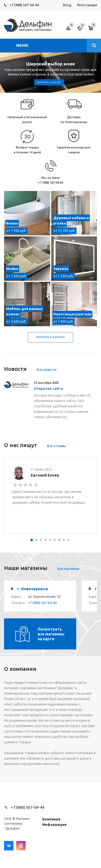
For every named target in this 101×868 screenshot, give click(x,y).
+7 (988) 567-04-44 (24, 5)
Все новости (47, 370)
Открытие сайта (48, 388)
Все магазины (69, 569)
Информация (54, 824)
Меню (22, 45)
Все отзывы (56, 446)
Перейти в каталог (49, 82)
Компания (51, 819)
